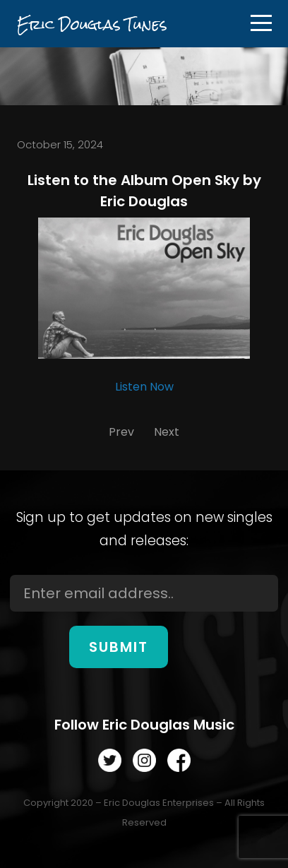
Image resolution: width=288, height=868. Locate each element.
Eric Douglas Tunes (92, 24)
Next (167, 432)
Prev (121, 432)
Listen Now (144, 387)
